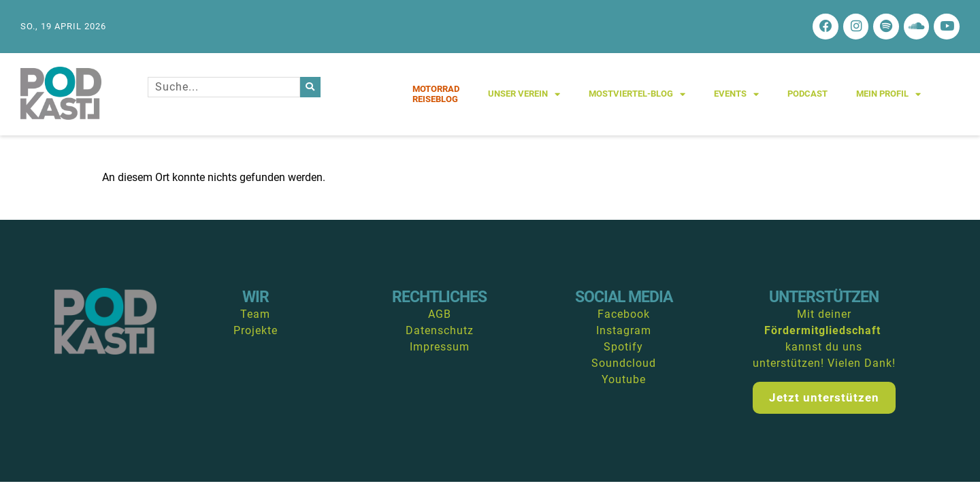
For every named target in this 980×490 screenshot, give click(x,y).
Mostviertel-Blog (637, 96)
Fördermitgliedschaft (822, 332)
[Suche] (310, 88)
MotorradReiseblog (436, 96)
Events (736, 96)
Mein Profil (888, 96)
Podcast (807, 96)
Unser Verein (524, 96)
